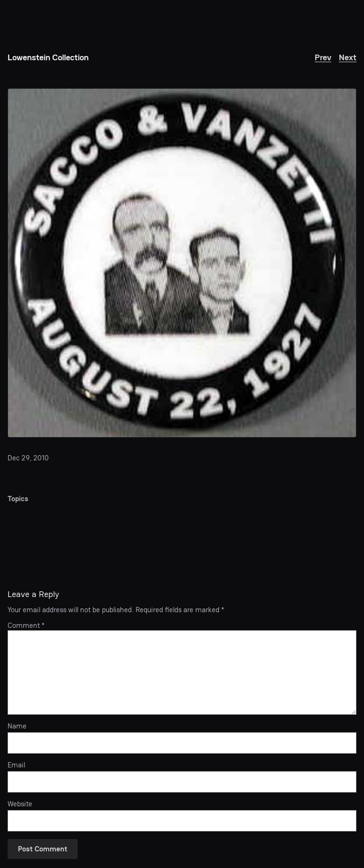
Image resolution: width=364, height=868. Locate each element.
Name (17, 726)
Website (20, 804)
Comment (26, 625)
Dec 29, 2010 (28, 458)
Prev (323, 57)
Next (348, 57)
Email (16, 765)
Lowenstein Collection (48, 57)
